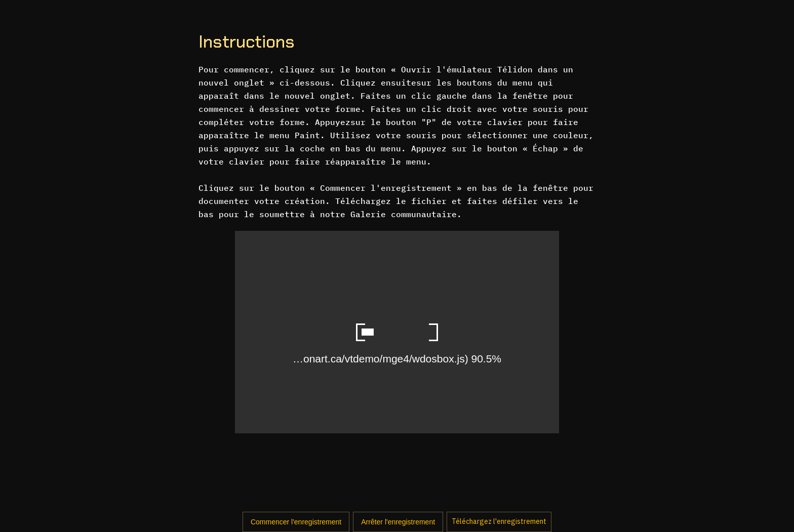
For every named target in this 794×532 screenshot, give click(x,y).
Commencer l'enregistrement (296, 522)
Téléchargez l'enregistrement (499, 521)
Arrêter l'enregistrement (398, 522)
